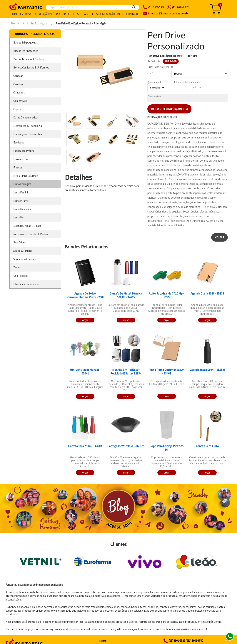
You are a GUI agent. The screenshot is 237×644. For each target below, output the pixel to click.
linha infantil (21, 201)
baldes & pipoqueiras (26, 42)
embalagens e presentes (28, 134)
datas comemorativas (26, 117)
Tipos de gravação (103, 14)
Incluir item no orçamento (169, 109)
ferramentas (21, 159)
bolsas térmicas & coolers (29, 59)
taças (17, 267)
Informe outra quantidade (187, 82)
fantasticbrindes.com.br (168, 13)
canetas (18, 84)
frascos (18, 167)
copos (17, 109)
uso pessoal (20, 276)
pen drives (20, 242)
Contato (132, 14)
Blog (121, 14)
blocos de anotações (26, 51)
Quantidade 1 (154, 82)
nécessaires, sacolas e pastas (31, 234)
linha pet (19, 217)
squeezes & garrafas (25, 259)
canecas (18, 76)
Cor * (150, 73)
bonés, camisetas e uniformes (31, 67)
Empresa (26, 14)
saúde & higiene (23, 251)
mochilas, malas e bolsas (27, 226)
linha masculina (22, 209)
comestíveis (20, 101)
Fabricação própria (47, 14)
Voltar (220, 237)
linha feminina (22, 192)
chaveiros (19, 92)
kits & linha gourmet (26, 176)
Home (14, 14)
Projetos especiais (75, 14)
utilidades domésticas (26, 284)
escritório (19, 142)
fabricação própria (24, 151)
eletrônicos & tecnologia (28, 126)
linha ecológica (22, 184)
